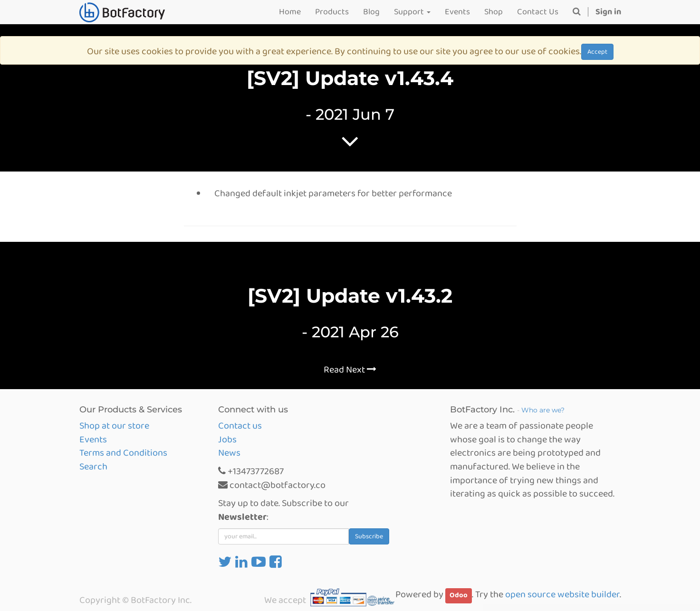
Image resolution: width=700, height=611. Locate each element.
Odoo (459, 595)
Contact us (240, 426)
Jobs (227, 439)
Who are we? (543, 410)
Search (93, 467)
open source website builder (562, 594)
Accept (597, 52)
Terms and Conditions (123, 453)
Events (93, 439)
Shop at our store (114, 426)
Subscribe (369, 536)
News (229, 453)
